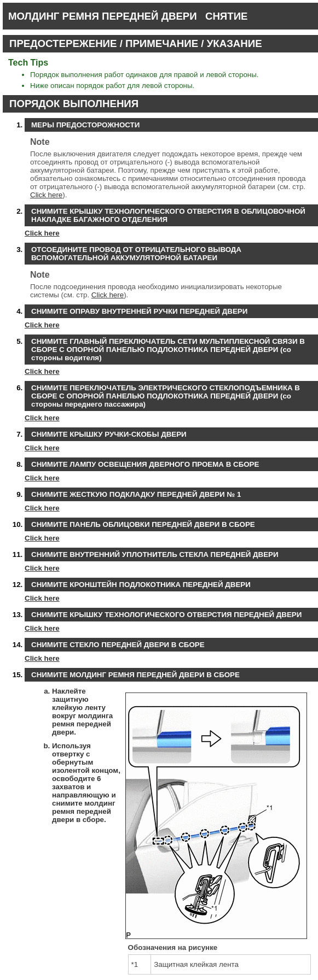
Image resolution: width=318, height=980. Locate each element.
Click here (46, 195)
